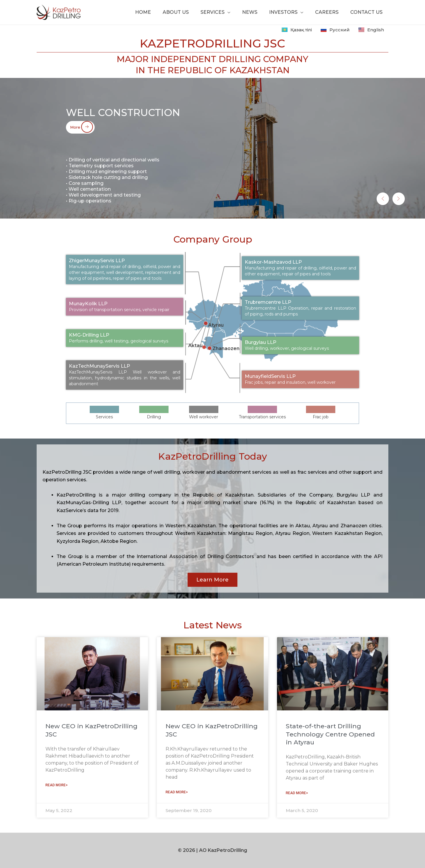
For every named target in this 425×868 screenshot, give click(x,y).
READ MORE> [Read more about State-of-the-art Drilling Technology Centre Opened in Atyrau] (297, 793)
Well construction (134, 111)
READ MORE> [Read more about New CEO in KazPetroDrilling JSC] (57, 785)
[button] (371, 194)
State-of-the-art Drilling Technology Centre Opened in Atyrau (330, 734)
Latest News (213, 625)
